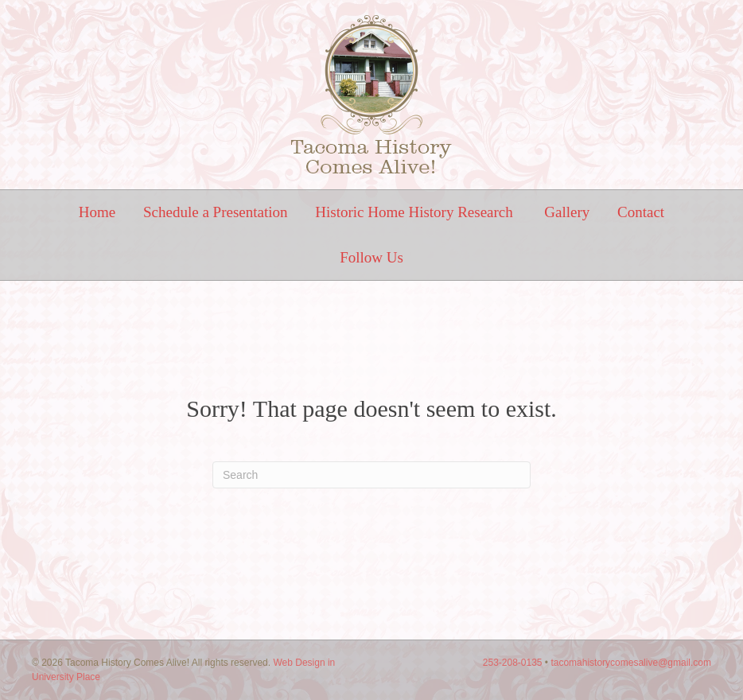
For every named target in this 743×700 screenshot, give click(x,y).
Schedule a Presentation (216, 212)
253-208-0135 (513, 663)
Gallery (567, 212)
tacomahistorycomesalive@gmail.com (631, 663)
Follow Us (371, 257)
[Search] (371, 475)
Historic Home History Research (416, 212)
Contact (641, 212)
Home (97, 212)
